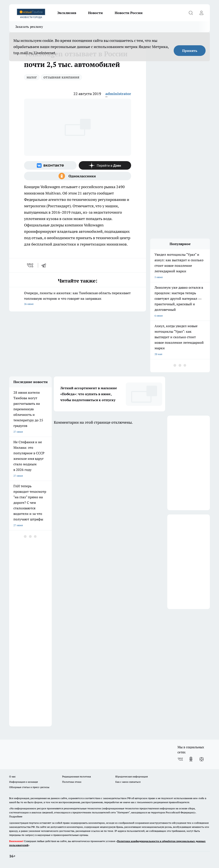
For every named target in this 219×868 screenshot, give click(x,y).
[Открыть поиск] (191, 13)
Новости (95, 13)
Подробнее (16, 816)
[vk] (31, 265)
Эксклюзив (67, 13)
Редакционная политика (77, 776)
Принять (190, 51)
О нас (12, 776)
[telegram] (45, 265)
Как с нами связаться (128, 782)
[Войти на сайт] (201, 13)
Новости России (129, 13)
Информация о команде (24, 782)
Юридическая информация (132, 776)
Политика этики (72, 782)
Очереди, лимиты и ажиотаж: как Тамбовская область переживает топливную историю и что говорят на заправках (78, 299)
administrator (118, 94)
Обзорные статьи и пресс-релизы (29, 787)
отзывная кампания (61, 77)
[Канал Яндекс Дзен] (105, 165)
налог (32, 77)
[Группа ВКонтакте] (50, 165)
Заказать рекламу (29, 27)
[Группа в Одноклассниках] (78, 176)
